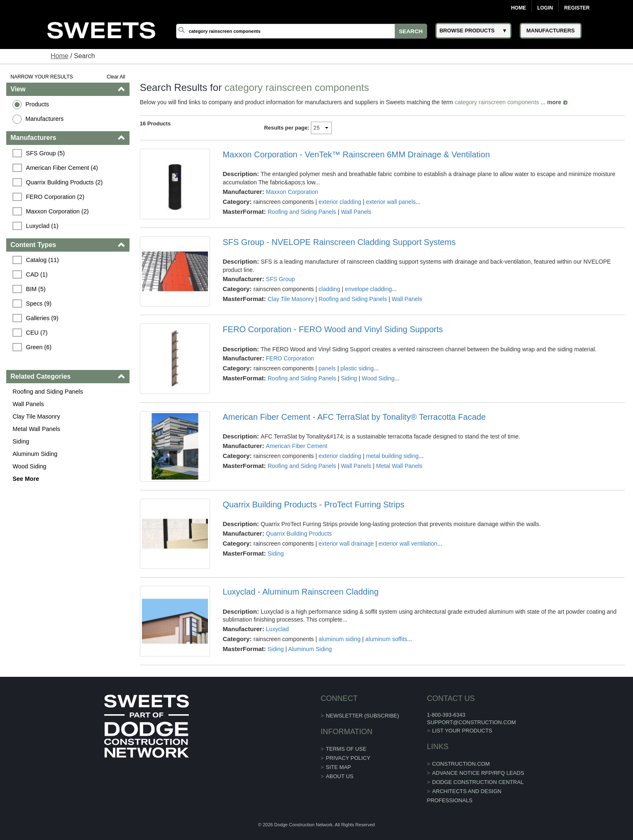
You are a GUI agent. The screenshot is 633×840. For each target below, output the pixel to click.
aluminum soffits (386, 639)
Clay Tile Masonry (36, 416)
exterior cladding (340, 202)
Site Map (338, 767)
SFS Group (281, 279)
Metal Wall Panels (36, 429)
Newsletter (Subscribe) (362, 716)
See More (26, 479)
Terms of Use (346, 749)
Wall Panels (28, 404)
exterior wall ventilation (408, 544)
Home (518, 8)
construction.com (461, 764)
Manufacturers (44, 119)
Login (545, 8)
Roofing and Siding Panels (48, 392)
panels (327, 368)
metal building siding (392, 456)
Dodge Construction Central (478, 782)
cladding (330, 289)
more (554, 102)
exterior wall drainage (346, 544)
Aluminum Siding (35, 454)
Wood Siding (29, 466)
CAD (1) (37, 274)
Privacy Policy (348, 758)
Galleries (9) (42, 318)
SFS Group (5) (46, 153)
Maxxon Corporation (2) (57, 211)
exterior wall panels (391, 202)
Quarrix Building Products (299, 534)
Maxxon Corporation (292, 192)
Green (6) (39, 347)
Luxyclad (277, 629)
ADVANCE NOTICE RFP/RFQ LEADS (478, 773)
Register (577, 8)
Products (37, 104)
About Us (340, 776)
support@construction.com (471, 722)
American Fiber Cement (297, 446)
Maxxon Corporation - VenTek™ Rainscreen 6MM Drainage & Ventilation (356, 154)
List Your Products (462, 731)
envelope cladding (368, 289)
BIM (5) (36, 289)
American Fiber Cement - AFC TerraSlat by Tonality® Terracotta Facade (354, 417)
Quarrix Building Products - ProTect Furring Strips (313, 504)
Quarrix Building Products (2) (65, 182)
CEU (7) (37, 333)
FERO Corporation (290, 358)
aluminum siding (340, 639)
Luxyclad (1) (42, 226)
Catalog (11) (43, 260)
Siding (21, 441)
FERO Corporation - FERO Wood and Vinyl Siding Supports (333, 329)
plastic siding (357, 368)
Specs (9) (39, 304)
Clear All (116, 77)
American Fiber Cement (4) (62, 168)
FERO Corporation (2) (55, 197)
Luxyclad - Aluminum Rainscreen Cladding (301, 592)
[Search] (302, 31)
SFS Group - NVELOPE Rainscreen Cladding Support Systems (339, 242)
